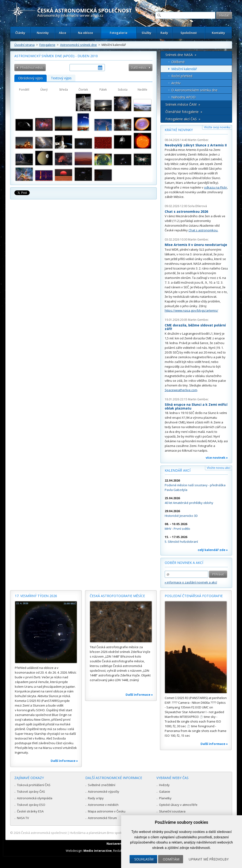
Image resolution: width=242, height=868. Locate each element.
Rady (164, 33)
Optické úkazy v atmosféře (178, 805)
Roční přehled (182, 76)
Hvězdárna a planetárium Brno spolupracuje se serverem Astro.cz (117, 833)
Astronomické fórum (102, 818)
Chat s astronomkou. (203, 230)
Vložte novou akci (219, 468)
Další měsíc (139, 68)
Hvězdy (164, 785)
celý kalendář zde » (213, 550)
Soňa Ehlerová (197, 206)
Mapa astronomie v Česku (107, 811)
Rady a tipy (96, 798)
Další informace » (64, 761)
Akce (63, 33)
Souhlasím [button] (144, 859)
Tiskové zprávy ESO (31, 805)
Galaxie (165, 792)
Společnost (189, 33)
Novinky (43, 33)
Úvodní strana (25, 45)
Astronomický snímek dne (78, 45)
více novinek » (217, 458)
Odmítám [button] (171, 859)
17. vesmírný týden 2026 (36, 596)
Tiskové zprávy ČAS (31, 792)
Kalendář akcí (178, 470)
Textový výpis (61, 78)
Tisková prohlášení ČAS (34, 785)
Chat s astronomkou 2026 (186, 211)
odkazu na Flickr (216, 187)
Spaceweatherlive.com (181, 390)
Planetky (165, 798)
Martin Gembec (198, 140)
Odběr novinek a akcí (184, 563)
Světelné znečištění (102, 785)
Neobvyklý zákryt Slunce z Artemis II (196, 145)
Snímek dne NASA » (181, 55)
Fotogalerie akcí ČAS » (183, 119)
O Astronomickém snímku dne (194, 90)
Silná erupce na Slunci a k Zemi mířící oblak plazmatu (196, 406)
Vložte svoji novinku (217, 127)
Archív (176, 83)
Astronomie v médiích (103, 805)
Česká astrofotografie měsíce (117, 596)
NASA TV (23, 818)
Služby (146, 33)
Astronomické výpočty (104, 792)
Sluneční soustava (172, 811)
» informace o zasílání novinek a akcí (191, 582)
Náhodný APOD (183, 97)
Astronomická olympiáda (35, 798)
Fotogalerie (119, 33)
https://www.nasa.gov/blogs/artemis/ (191, 310)
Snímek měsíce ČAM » (183, 104)
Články (20, 33)
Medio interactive (98, 851)
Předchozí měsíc (32, 68)
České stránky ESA (30, 811)
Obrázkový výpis (31, 78)
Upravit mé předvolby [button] (209, 859)
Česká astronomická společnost (44, 833)
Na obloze (86, 33)
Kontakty (218, 33)
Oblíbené (178, 62)
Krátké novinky (179, 130)
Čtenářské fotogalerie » (184, 112)
